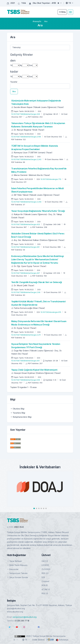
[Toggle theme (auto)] (16, 640)
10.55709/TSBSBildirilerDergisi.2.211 (26, 335)
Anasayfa (37, 21)
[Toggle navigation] (70, 12)
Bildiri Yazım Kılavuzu (17, 565)
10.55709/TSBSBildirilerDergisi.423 (26, 224)
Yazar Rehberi (14, 561)
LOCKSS (45, 565)
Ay (21, 65)
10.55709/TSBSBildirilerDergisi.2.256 (27, 202)
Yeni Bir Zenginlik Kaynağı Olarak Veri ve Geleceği (37, 282)
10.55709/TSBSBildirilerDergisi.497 (26, 273)
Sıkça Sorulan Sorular (18, 577)
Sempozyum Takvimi (17, 573)
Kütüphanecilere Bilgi (21, 417)
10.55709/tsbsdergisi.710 (51, 179)
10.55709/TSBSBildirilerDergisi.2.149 (26, 137)
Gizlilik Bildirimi (38, 640)
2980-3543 (19, 527)
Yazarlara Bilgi (18, 413)
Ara (14, 91)
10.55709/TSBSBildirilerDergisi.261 (26, 247)
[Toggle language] (69, 3)
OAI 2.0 (45, 561)
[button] (34, 508)
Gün (31, 65)
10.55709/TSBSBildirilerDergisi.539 (26, 380)
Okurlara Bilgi (17, 409)
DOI (43, 577)
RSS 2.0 (45, 573)
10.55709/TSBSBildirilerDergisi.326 (26, 114)
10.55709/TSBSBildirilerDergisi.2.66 (26, 292)
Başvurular (13, 569)
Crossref (45, 581)
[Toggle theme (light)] (59, 3)
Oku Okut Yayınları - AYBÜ (45, 3)
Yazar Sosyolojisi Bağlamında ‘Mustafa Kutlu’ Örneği (38, 211)
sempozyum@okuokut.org (25, 617)
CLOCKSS (46, 569)
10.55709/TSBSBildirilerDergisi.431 (26, 361)
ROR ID (45, 585)
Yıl (11, 65)
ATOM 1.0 (46, 589)
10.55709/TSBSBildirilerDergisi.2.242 (27, 159)
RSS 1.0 (45, 593)
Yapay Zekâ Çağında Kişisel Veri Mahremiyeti (34, 370)
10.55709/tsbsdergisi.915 (51, 312)
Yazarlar (14, 82)
